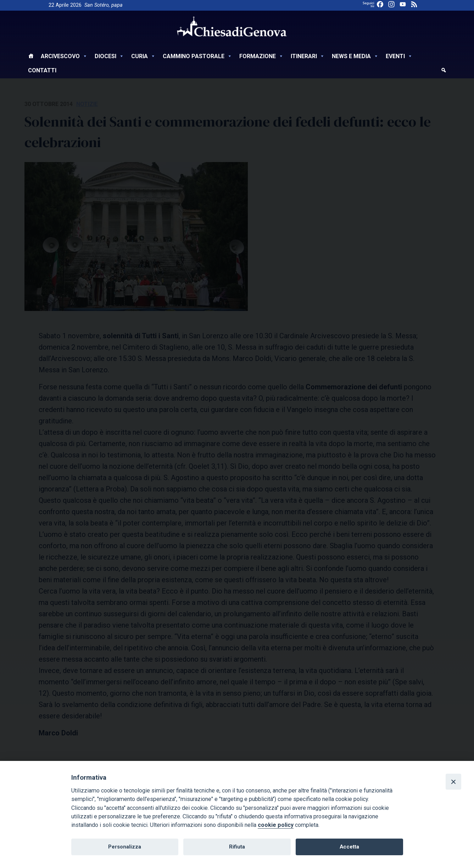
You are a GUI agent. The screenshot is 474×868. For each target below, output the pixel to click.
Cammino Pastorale (197, 56)
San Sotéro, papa (104, 5)
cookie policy (276, 825)
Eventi (399, 56)
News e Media (355, 56)
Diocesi (109, 56)
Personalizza (125, 847)
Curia (143, 56)
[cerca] (444, 71)
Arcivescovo (64, 56)
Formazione (261, 56)
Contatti (42, 70)
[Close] (453, 781)
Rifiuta (237, 847)
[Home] (31, 57)
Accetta (349, 847)
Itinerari (308, 56)
